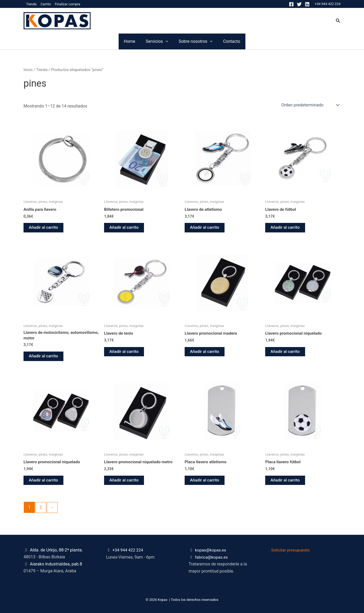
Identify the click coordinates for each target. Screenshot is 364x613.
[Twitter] (299, 4)
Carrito (46, 4)
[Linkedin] (307, 4)
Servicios (146, 41)
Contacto (263, 41)
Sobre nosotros (206, 41)
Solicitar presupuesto (291, 550)
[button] (338, 21)
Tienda (31, 4)
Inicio (28, 70)
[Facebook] (291, 4)
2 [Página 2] (41, 509)
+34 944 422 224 (328, 4)
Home (98, 41)
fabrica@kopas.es (212, 557)
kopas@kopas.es (211, 550)
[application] (155, 41)
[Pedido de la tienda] (310, 105)
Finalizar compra (67, 4)
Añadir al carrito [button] (44, 228)
